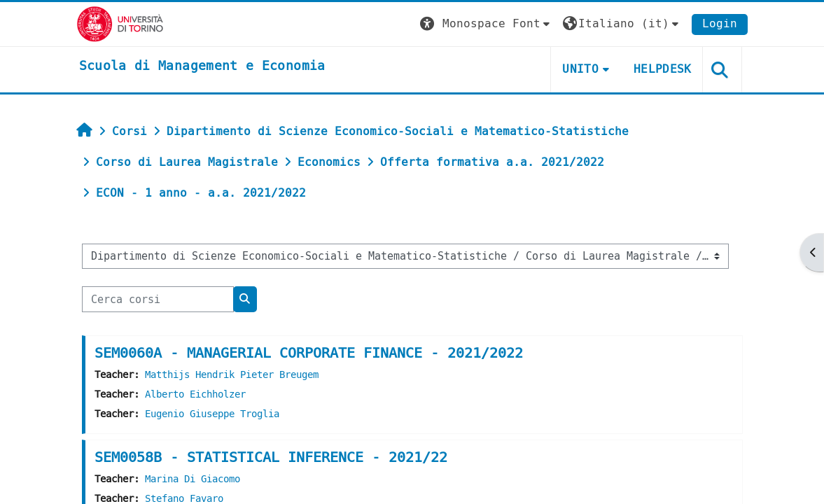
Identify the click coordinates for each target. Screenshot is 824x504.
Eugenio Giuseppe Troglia (212, 414)
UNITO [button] (580, 69)
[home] (202, 66)
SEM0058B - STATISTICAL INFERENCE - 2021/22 (271, 457)
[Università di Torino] (120, 23)
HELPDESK (663, 69)
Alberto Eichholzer (195, 394)
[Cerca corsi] (158, 299)
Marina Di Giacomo (193, 479)
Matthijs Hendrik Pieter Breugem (232, 375)
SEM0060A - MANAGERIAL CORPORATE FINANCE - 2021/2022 (309, 353)
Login (720, 23)
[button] (487, 24)
